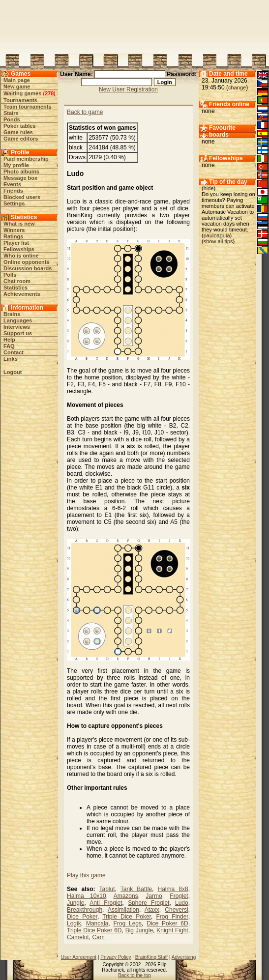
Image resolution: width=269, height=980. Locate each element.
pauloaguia (217, 235)
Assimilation (123, 910)
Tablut (107, 889)
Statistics (15, 288)
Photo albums (21, 172)
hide (209, 188)
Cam (98, 937)
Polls (10, 275)
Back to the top (134, 975)
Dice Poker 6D (167, 923)
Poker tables (19, 126)
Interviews (17, 327)
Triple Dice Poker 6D (94, 930)
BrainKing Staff (152, 957)
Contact (14, 352)
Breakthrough (85, 910)
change (237, 87)
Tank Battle (136, 889)
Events (12, 184)
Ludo (182, 903)
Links (11, 359)
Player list (16, 243)
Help (9, 340)
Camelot (78, 937)
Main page (17, 80)
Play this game (86, 875)
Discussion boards (28, 268)
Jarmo (154, 896)
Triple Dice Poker (127, 917)
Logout (13, 372)
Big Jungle (139, 930)
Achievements (22, 294)
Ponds (12, 119)
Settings (14, 203)
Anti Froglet (106, 903)
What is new (19, 224)
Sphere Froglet (149, 903)
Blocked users (22, 197)
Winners (14, 230)
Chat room (17, 281)
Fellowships (19, 249)
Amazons (126, 896)
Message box (20, 178)
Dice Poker (82, 917)
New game (17, 86)
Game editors (21, 139)
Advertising (184, 957)
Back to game (85, 112)
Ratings (13, 236)
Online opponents (27, 262)
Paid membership (26, 159)
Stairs (11, 113)
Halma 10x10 (87, 896)
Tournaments (20, 100)
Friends (13, 191)
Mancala (97, 923)
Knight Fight (172, 930)
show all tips (218, 241)
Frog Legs (127, 923)
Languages (18, 320)
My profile (16, 165)
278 (49, 93)
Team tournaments (28, 107)
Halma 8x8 (173, 889)
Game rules (18, 132)
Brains (12, 314)
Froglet (179, 896)
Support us (18, 333)
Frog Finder (172, 917)
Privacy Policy (116, 957)
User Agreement (79, 957)
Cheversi (176, 910)
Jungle (75, 903)
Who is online (21, 256)
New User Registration (128, 89)
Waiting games (22, 93)
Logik (74, 923)
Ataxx (152, 910)
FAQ (9, 346)
